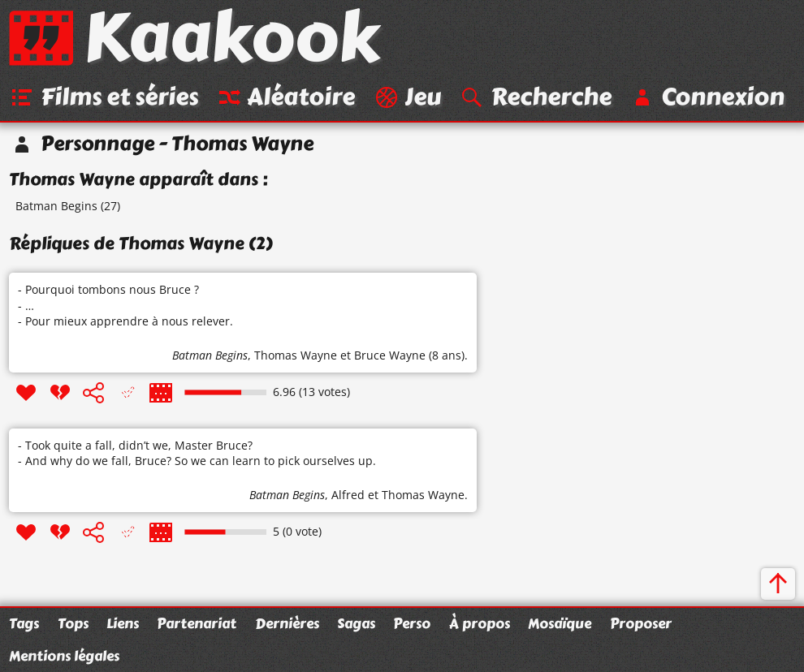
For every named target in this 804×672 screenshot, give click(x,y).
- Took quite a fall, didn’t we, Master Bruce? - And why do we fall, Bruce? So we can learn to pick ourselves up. (197, 453)
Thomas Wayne (296, 355)
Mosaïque (560, 623)
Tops (73, 623)
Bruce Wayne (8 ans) (409, 355)
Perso (412, 623)
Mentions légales (64, 656)
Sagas (356, 623)
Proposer (641, 623)
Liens (123, 623)
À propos (480, 623)
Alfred (348, 495)
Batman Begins (56, 206)
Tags (24, 623)
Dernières (287, 623)
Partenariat (197, 623)
